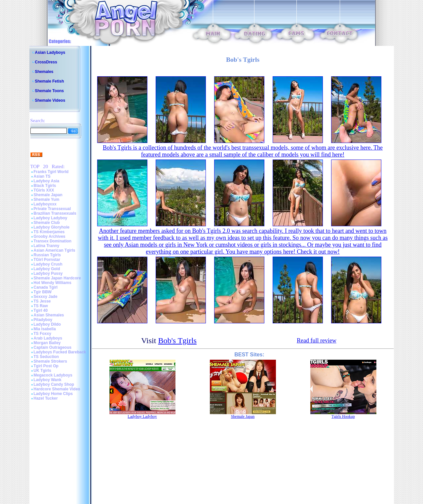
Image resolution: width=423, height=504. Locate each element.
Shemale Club (47, 223)
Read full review (317, 341)
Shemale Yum (47, 199)
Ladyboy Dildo (47, 324)
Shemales (44, 72)
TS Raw (41, 306)
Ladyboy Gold (47, 269)
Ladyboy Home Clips (53, 394)
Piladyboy (43, 320)
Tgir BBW (43, 292)
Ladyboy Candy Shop (54, 384)
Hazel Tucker (46, 398)
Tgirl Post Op (46, 366)
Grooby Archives (50, 236)
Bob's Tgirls (177, 341)
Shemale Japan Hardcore (57, 278)
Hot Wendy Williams (53, 283)
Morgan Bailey (47, 343)
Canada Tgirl (46, 287)
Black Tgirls (45, 186)
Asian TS (42, 176)
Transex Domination (53, 241)
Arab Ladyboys (48, 338)
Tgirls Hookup (343, 416)
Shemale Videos (50, 100)
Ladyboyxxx (45, 204)
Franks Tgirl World (51, 172)
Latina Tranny (47, 246)
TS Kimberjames (49, 232)
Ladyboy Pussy (48, 273)
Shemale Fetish (50, 81)
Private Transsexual (52, 209)
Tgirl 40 (41, 310)
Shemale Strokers (50, 361)
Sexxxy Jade (46, 297)
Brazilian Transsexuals (55, 213)
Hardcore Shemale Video (57, 389)
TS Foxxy (42, 334)
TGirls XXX (44, 190)
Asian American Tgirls (55, 250)
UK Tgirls (42, 371)
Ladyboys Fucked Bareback (60, 352)
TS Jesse (42, 301)
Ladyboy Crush (48, 264)
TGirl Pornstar (47, 260)
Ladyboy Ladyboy (51, 218)
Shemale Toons (50, 91)
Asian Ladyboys (50, 53)
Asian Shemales (49, 315)
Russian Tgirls (47, 255)
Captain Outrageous (53, 347)
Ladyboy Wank (48, 380)
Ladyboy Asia (47, 181)
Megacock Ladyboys (53, 375)
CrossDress (46, 62)
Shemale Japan (48, 195)
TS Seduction (46, 357)
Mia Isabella (45, 329)
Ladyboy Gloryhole (52, 227)
